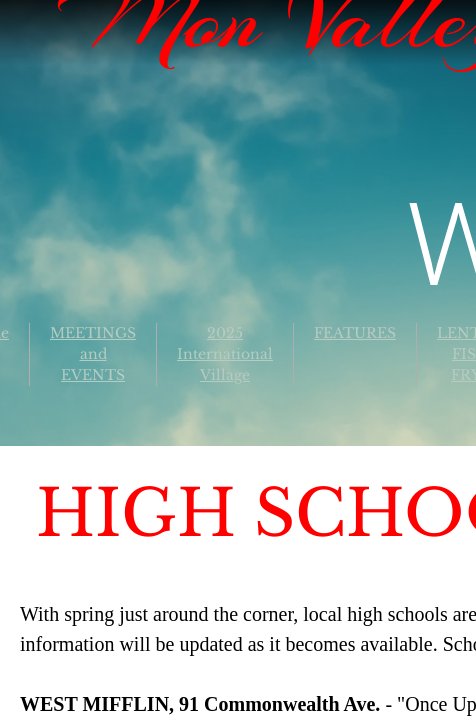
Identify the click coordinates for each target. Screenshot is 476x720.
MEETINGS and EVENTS (93, 354)
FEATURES (355, 333)
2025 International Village (225, 354)
